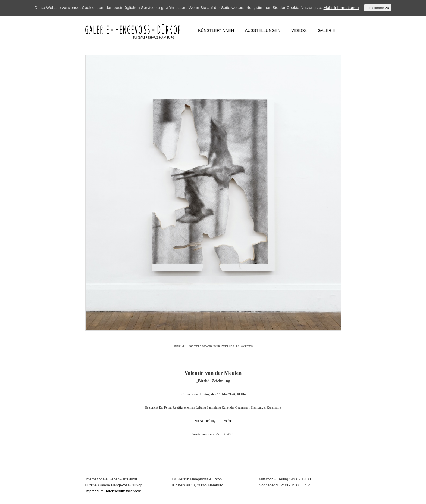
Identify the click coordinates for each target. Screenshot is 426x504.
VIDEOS (299, 30)
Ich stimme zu (378, 8)
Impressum (94, 491)
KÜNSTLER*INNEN (216, 30)
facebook (133, 491)
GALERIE (326, 30)
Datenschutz (115, 491)
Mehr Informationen (341, 7)
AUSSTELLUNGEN (263, 30)
